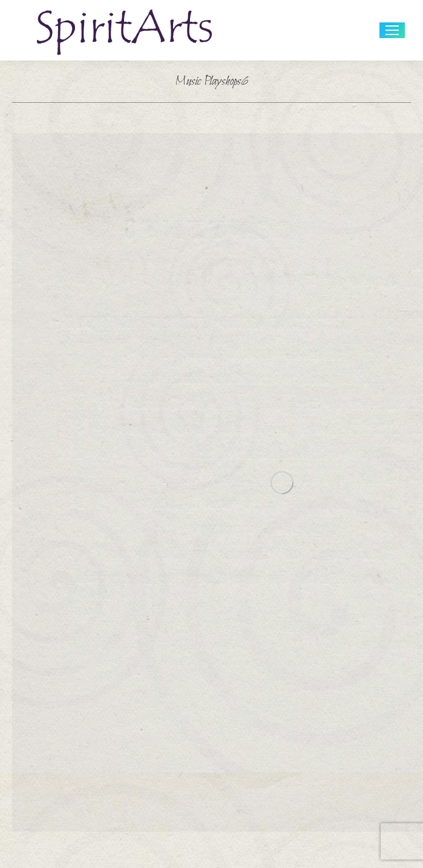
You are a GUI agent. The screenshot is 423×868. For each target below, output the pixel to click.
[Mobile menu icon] (392, 30)
